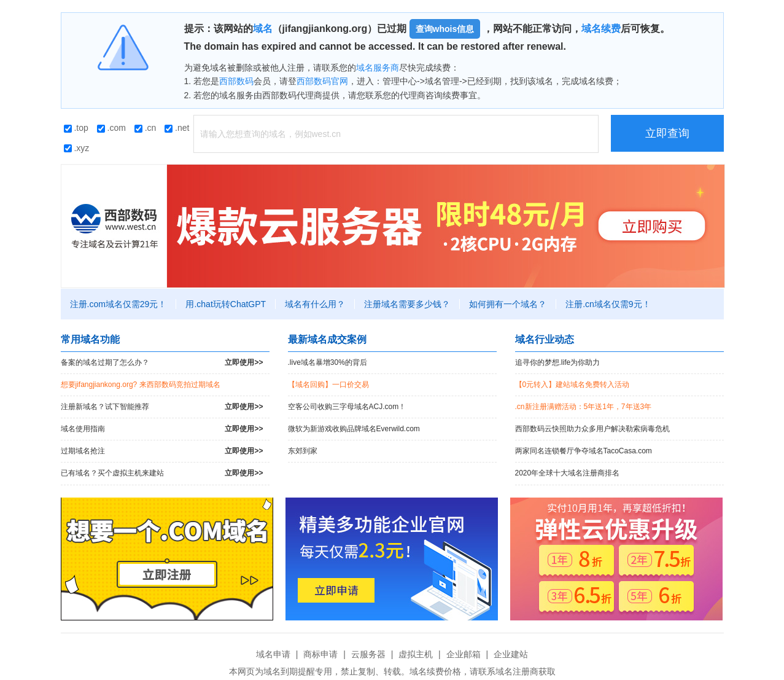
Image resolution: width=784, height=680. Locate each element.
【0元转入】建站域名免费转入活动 (572, 385)
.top (76, 128)
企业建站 (511, 654)
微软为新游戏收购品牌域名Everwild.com (354, 429)
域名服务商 (378, 68)
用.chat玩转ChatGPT (226, 304)
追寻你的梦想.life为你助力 (558, 362)
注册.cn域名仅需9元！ (608, 304)
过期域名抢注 (162, 451)
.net (177, 128)
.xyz (77, 148)
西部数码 (236, 81)
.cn (146, 128)
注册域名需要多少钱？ (407, 304)
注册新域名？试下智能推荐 (162, 407)
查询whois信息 (445, 29)
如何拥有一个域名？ (508, 304)
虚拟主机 (416, 654)
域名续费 (601, 29)
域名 (263, 29)
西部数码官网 (322, 81)
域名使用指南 (162, 429)
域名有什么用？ (315, 304)
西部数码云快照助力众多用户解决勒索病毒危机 (592, 429)
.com (111, 128)
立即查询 (667, 133)
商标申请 (320, 654)
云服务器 (368, 654)
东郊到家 (303, 451)
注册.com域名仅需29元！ (118, 304)
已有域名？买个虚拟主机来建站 (162, 473)
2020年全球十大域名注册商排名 (568, 473)
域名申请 (273, 654)
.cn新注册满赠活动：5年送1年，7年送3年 (584, 407)
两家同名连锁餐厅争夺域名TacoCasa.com (584, 451)
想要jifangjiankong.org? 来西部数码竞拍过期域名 (141, 385)
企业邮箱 (464, 654)
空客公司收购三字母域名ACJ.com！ (347, 407)
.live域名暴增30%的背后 (328, 362)
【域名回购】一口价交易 (328, 385)
